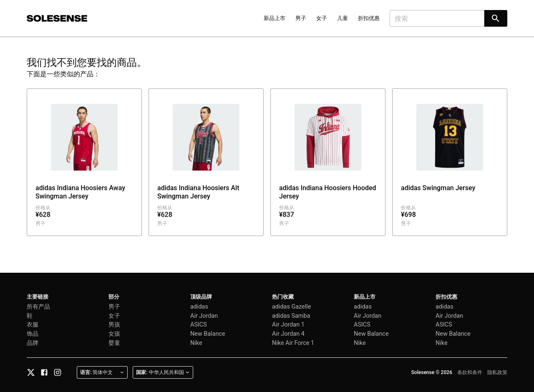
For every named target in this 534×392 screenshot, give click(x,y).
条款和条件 (470, 372)
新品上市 (275, 18)
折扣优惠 (369, 18)
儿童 (343, 18)
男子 (301, 18)
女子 (322, 18)
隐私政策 (497, 372)
